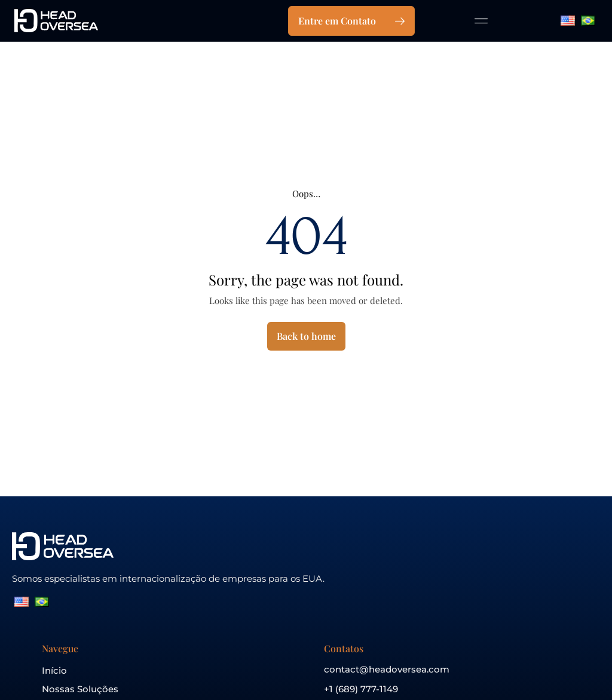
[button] (481, 21)
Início (54, 670)
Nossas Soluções (80, 689)
